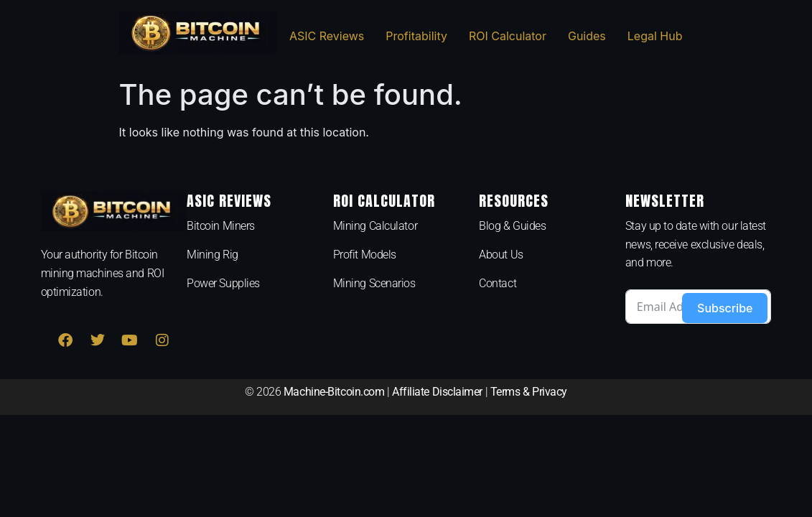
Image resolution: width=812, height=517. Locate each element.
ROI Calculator (508, 36)
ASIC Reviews (327, 36)
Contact (498, 283)
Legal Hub (655, 36)
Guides (587, 36)
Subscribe (725, 308)
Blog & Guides (512, 226)
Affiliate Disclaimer (437, 392)
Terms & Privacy (529, 392)
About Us (501, 255)
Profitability (416, 36)
